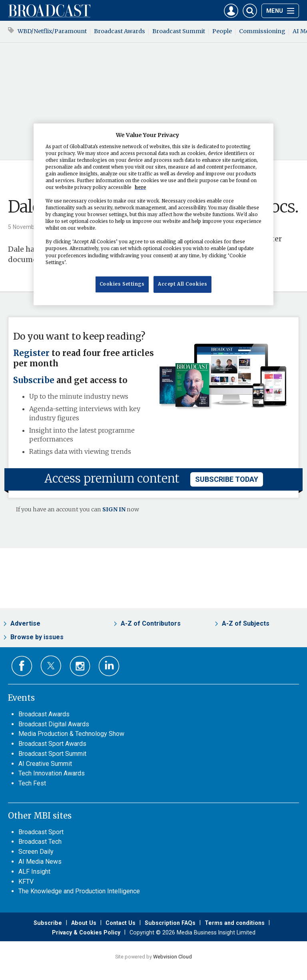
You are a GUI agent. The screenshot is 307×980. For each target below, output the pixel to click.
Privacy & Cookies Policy (86, 932)
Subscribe (34, 380)
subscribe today (227, 479)
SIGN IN (114, 509)
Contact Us (121, 923)
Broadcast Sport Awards (52, 744)
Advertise (25, 623)
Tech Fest (32, 783)
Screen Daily (36, 852)
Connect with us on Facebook (22, 666)
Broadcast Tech (40, 842)
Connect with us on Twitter (51, 666)
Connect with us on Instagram (80, 666)
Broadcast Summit (179, 31)
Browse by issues (37, 637)
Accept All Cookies (182, 284)
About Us (84, 923)
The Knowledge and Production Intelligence (79, 891)
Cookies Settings (122, 284)
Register (31, 353)
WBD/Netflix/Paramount (52, 31)
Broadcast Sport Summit (52, 754)
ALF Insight (34, 872)
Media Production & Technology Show (71, 734)
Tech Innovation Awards (52, 773)
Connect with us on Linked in (109, 666)
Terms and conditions (235, 923)
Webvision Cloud (172, 957)
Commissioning (262, 31)
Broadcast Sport (41, 832)
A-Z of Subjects (246, 623)
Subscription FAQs (170, 923)
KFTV (26, 882)
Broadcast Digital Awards (54, 724)
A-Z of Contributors (151, 623)
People (222, 31)
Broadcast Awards (120, 31)
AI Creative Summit (45, 764)
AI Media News (40, 862)
